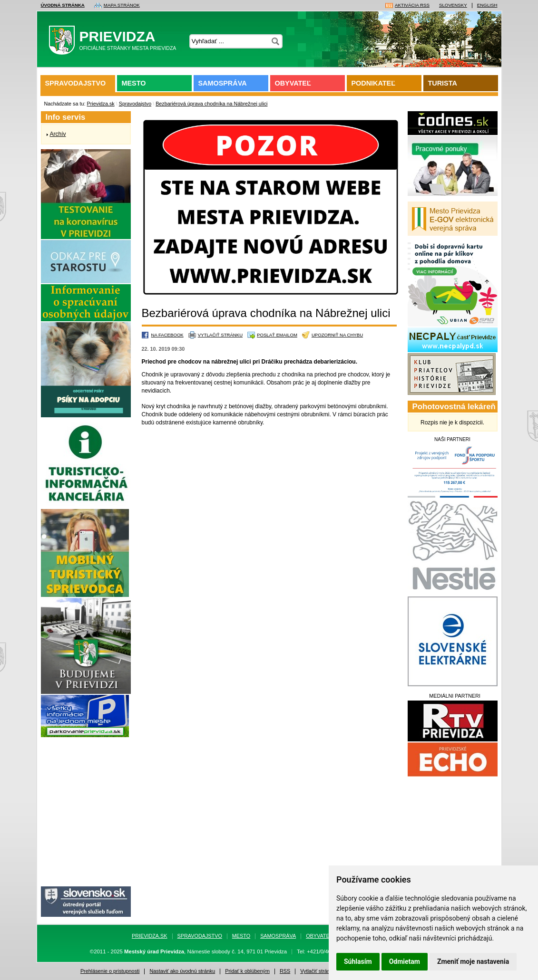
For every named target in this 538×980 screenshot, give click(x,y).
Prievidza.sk (101, 104)
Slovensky (453, 5)
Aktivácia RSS (412, 5)
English (487, 5)
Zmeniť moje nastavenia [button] (473, 961)
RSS (285, 971)
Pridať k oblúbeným (247, 971)
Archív (58, 134)
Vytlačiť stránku (220, 335)
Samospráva (223, 83)
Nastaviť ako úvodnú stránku (182, 971)
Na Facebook (167, 335)
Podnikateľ (373, 83)
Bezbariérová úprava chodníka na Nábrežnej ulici (211, 104)
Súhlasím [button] (358, 961)
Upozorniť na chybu (337, 335)
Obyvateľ (293, 83)
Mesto (134, 83)
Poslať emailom (277, 335)
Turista (443, 83)
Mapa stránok (122, 5)
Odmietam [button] (405, 961)
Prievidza (116, 42)
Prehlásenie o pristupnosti (110, 971)
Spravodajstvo (76, 83)
